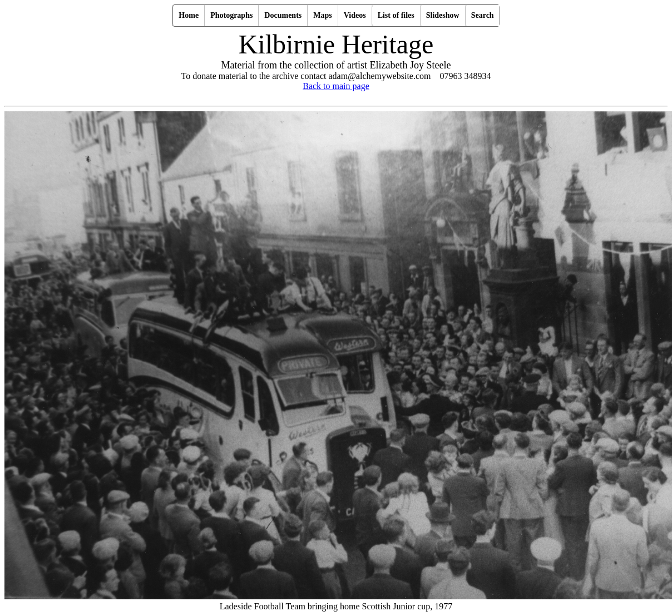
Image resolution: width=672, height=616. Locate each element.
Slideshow (443, 15)
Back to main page (336, 86)
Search (483, 15)
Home (189, 15)
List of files (396, 15)
